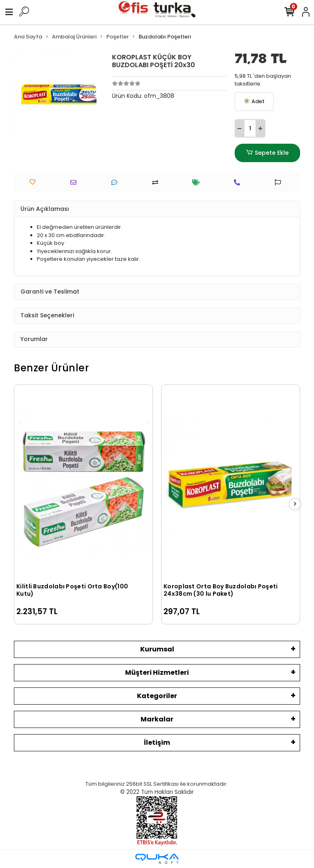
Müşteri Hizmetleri (157, 672)
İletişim (157, 743)
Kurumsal (157, 649)
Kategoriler (157, 696)
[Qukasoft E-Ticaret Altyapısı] (157, 859)
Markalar (157, 719)
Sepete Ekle (267, 153)
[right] (295, 504)
